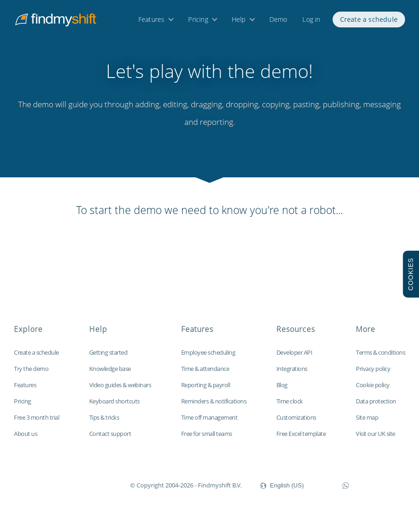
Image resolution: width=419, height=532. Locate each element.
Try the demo (31, 374)
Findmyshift (83, 490)
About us (26, 439)
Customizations (296, 423)
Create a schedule (369, 22)
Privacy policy (373, 374)
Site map (367, 423)
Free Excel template (301, 439)
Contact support (110, 439)
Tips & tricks (104, 423)
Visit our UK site (376, 439)
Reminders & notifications (214, 407)
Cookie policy (373, 390)
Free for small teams (207, 439)
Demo (278, 22)
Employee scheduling (208, 358)
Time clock (290, 407)
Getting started (108, 358)
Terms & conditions (380, 358)
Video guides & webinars (120, 390)
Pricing (198, 22)
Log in (311, 22)
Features (152, 22)
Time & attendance (205, 374)
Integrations (292, 374)
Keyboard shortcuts (115, 407)
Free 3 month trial (36, 423)
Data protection (376, 407)
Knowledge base (110, 374)
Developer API (295, 358)
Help (239, 22)
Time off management (209, 423)
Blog (282, 390)
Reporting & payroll (206, 390)
